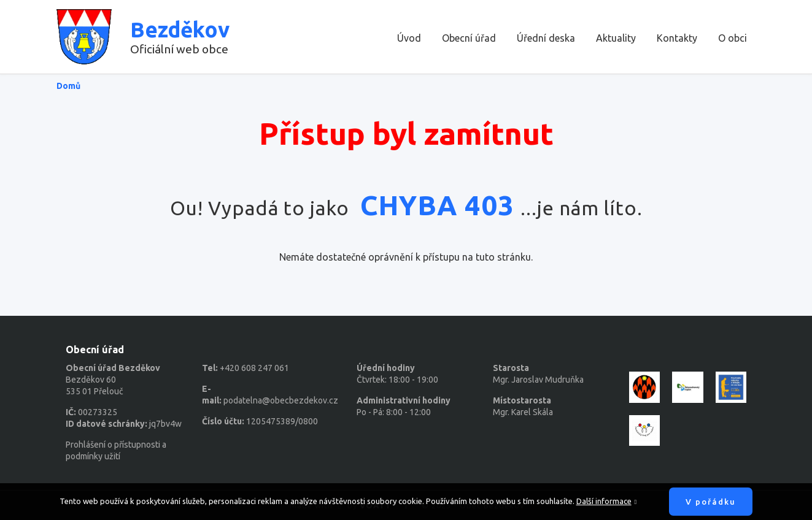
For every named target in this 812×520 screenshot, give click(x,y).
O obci (733, 38)
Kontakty (677, 38)
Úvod (409, 38)
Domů (68, 86)
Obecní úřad (469, 38)
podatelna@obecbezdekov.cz (281, 400)
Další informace (604, 501)
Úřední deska (546, 38)
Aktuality (616, 38)
